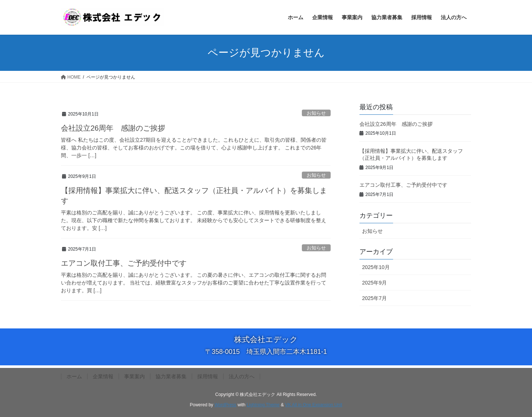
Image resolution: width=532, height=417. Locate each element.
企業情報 (103, 376)
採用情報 (208, 376)
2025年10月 (376, 267)
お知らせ (316, 113)
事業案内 (134, 376)
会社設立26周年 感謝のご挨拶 (113, 128)
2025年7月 (374, 298)
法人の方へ (242, 376)
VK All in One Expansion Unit (313, 405)
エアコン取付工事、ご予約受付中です (124, 263)
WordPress (225, 405)
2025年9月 (374, 283)
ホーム (74, 376)
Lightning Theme (263, 405)
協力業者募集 (171, 376)
